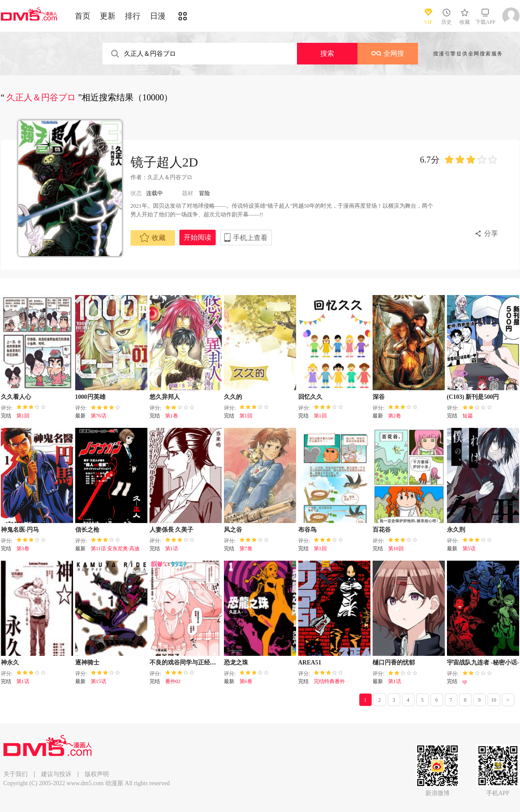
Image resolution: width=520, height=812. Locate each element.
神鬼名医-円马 (20, 530)
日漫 (158, 16)
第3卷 (23, 549)
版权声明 (97, 774)
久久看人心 (16, 397)
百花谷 (382, 530)
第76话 (99, 416)
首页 (83, 16)
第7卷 (246, 549)
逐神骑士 (87, 663)
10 (494, 700)
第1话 (172, 549)
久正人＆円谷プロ (170, 177)
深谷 (379, 397)
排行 (133, 16)
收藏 (153, 238)
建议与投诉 (56, 774)
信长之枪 (87, 530)
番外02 (173, 681)
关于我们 (16, 774)
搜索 (327, 53)
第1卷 (172, 416)
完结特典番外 (329, 681)
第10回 (396, 549)
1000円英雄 (90, 397)
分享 (491, 233)
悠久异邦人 (165, 397)
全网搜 (388, 53)
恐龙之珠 (236, 663)
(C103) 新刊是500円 (473, 397)
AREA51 (310, 663)
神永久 (10, 663)
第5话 (469, 549)
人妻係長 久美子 (172, 530)
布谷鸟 (307, 530)
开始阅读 (198, 237)
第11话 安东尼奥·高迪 (115, 549)
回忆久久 (310, 397)
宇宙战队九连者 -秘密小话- (483, 663)
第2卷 (395, 416)
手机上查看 (250, 238)
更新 (108, 16)
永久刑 (456, 530)
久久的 (233, 397)
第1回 (23, 416)
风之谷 (233, 530)
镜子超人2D (164, 162)
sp (465, 681)
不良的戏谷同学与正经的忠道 (189, 663)
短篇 (468, 416)
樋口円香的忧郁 (394, 663)
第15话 (99, 681)
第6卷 (246, 681)
